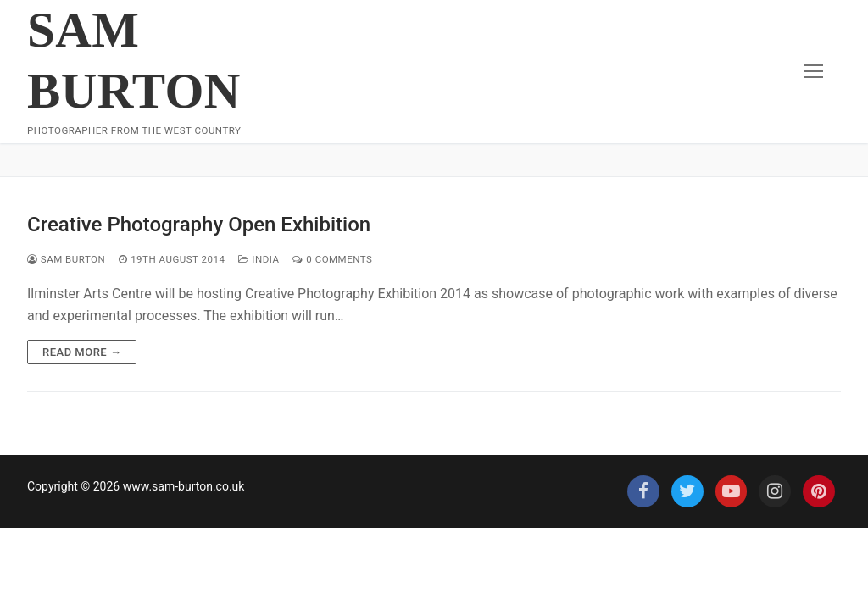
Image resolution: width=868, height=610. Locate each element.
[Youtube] (732, 491)
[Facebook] (643, 491)
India (259, 259)
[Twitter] (687, 491)
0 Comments (332, 259)
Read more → (82, 352)
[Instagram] (775, 491)
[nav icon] (814, 72)
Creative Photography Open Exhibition (199, 225)
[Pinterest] (819, 491)
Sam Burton (134, 60)
